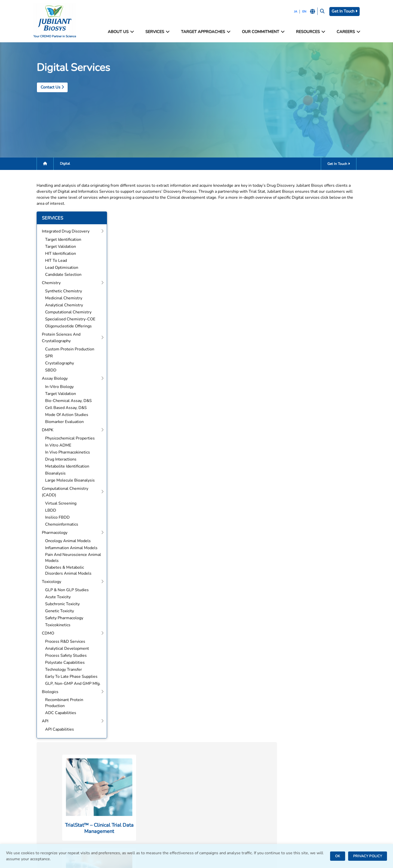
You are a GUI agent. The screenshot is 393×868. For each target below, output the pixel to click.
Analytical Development (65, 649)
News (287, 798)
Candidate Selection (61, 275)
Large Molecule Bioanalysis (67, 481)
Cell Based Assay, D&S (63, 408)
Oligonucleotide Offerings (66, 326)
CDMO (123, 831)
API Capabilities (57, 730)
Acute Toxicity (55, 597)
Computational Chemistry (66, 312)
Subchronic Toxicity (60, 604)
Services (158, 32)
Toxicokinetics (55, 625)
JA (295, 12)
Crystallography (57, 363)
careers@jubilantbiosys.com (59, 799)
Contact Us (50, 112)
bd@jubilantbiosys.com (55, 783)
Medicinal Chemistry (61, 298)
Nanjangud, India (214, 821)
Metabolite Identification (65, 467)
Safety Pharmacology (62, 618)
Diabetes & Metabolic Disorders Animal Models (66, 571)
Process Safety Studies (63, 656)
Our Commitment (263, 32)
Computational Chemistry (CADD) (148, 811)
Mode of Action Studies (64, 415)
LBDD (48, 511)
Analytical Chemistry (62, 305)
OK (338, 856)
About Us (121, 32)
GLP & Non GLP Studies (64, 590)
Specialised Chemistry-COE (68, 319)
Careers (347, 32)
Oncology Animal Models (65, 541)
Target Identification (61, 240)
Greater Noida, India (218, 790)
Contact (289, 784)
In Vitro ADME (56, 446)
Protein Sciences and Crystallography (151, 791)
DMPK (123, 804)
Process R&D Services (63, 642)
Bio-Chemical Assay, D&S (66, 401)
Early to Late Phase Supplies (69, 677)
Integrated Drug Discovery (141, 777)
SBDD (48, 370)
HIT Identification (58, 254)
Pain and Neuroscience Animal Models (71, 558)
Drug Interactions (58, 460)
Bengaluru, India (214, 797)
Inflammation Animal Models (69, 548)
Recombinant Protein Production (62, 703)
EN (303, 12)
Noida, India (210, 783)
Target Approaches (206, 32)
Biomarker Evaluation (62, 422)
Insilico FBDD (55, 518)
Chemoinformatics (59, 525)
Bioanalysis (53, 474)
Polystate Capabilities (62, 663)
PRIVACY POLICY (368, 856)
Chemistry (126, 784)
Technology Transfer (61, 670)
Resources (310, 32)
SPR (46, 356)
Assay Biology (130, 798)
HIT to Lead (54, 261)
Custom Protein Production (67, 349)
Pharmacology (130, 818)
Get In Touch (344, 11)
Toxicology (126, 825)
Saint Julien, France (217, 804)
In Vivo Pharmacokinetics (65, 453)
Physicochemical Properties (67, 439)
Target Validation (58, 247)
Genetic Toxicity (57, 611)
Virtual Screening (58, 504)
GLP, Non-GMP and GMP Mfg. (70, 684)
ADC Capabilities (58, 713)
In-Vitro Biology (57, 387)
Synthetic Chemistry (61, 291)
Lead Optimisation (59, 268)
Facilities (290, 777)
